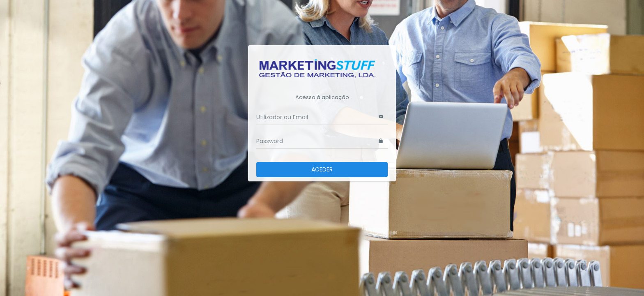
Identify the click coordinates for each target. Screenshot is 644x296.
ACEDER (322, 169)
